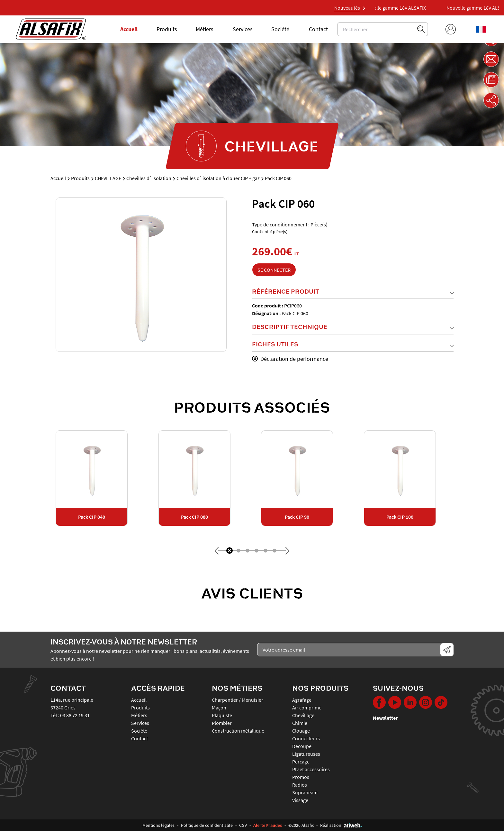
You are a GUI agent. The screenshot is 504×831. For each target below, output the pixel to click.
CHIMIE (300, 723)
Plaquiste (222, 715)
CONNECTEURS (306, 738)
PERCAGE (301, 762)
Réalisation (341, 825)
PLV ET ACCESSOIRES (311, 769)
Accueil (129, 29)
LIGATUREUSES (306, 754)
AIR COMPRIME (307, 708)
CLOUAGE (301, 731)
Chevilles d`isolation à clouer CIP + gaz (218, 178)
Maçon (219, 708)
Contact (318, 29)
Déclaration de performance (290, 359)
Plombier (222, 723)
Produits (167, 29)
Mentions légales (158, 825)
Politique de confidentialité (207, 825)
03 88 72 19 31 (75, 715)
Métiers (205, 29)
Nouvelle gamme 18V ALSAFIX (400, 8)
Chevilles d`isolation (149, 178)
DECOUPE (302, 746)
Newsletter (385, 718)
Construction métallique (238, 731)
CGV (243, 825)
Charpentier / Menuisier (238, 700)
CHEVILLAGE (108, 178)
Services (243, 29)
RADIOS (300, 785)
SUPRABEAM (305, 792)
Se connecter (274, 270)
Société (280, 29)
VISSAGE (300, 800)
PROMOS (301, 777)
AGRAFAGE (302, 700)
